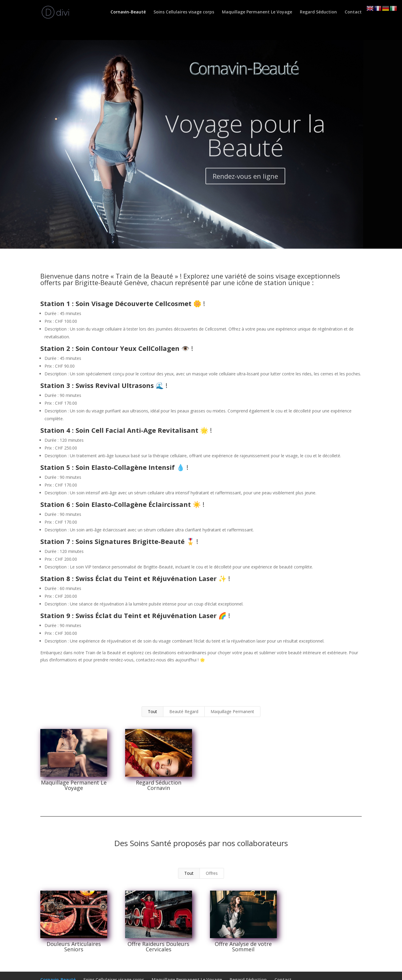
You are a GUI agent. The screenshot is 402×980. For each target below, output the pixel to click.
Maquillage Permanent (232, 711)
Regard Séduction (318, 12)
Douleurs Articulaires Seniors (73, 947)
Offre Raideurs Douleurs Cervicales (158, 947)
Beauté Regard (184, 711)
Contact (353, 12)
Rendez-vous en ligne (245, 190)
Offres (212, 873)
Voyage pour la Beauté (245, 149)
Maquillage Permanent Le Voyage (257, 12)
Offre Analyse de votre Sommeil (243, 947)
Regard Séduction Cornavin (158, 785)
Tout (152, 711)
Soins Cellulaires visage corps (184, 12)
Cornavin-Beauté (128, 12)
